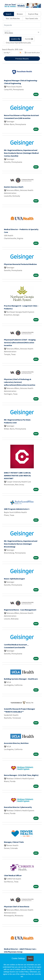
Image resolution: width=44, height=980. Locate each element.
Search (9, 14)
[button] (29, 39)
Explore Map (33, 14)
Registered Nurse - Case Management (20, 610)
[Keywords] (22, 25)
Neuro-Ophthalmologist (14, 579)
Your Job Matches (13, 18)
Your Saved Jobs (32, 18)
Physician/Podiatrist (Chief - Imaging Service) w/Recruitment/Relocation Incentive (20, 342)
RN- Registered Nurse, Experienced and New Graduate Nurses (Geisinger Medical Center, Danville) (21, 153)
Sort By (6, 53)
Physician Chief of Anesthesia (17, 907)
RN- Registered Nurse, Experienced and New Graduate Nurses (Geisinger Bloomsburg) (21, 544)
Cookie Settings (18, 958)
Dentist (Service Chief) (14, 187)
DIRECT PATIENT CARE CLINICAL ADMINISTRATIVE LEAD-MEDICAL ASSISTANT (17, 476)
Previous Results (22, 59)
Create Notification (32, 53)
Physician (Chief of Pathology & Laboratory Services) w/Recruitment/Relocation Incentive (20, 382)
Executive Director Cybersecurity (18, 807)
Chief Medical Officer (13, 875)
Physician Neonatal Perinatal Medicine (20, 264)
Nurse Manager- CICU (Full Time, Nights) (21, 775)
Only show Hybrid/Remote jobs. (19, 43)
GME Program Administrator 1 (17, 509)
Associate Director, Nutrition (16, 743)
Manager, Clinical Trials (14, 842)
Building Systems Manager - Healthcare (21, 679)
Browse (20, 14)
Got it (30, 958)
